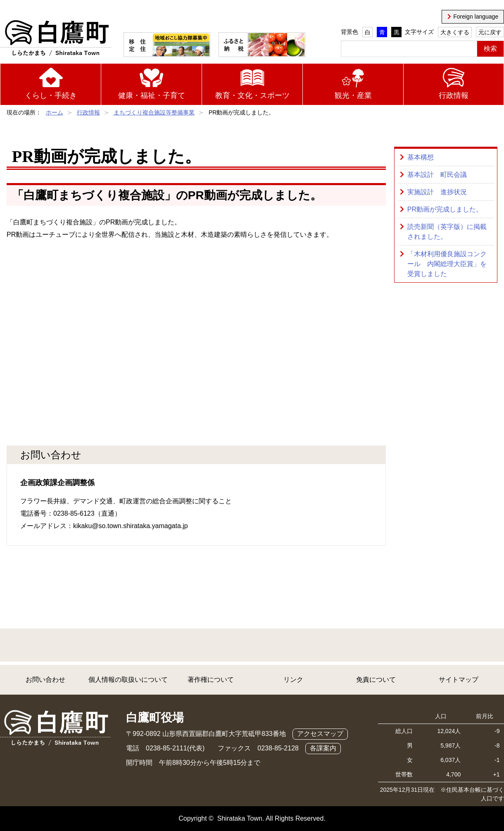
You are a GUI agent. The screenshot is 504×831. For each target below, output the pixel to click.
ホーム (55, 112)
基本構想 (421, 157)
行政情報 (454, 95)
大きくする (455, 32)
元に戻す (490, 32)
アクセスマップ (320, 734)
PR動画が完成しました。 (445, 209)
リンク (293, 680)
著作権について (211, 680)
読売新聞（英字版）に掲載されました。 (447, 232)
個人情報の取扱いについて (128, 680)
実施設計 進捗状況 (437, 192)
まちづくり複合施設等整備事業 (154, 112)
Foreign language (476, 17)
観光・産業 (353, 95)
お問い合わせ (45, 680)
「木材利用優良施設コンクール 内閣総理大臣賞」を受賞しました (447, 264)
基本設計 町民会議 (437, 175)
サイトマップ (459, 680)
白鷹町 (56, 38)
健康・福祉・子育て (152, 95)
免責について (376, 680)
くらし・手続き (51, 95)
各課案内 (323, 748)
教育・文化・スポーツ (252, 95)
